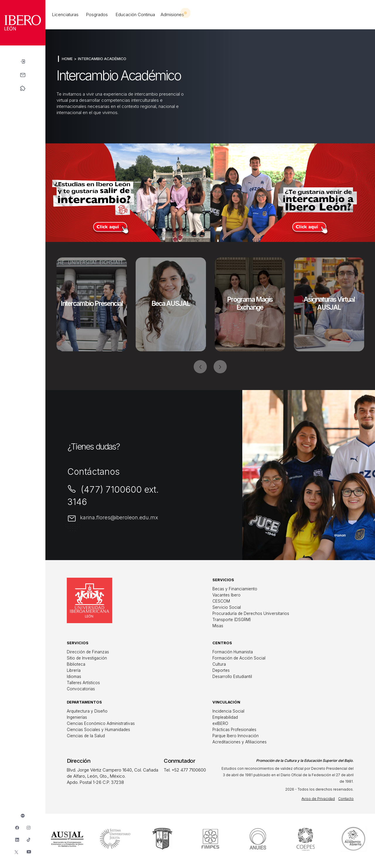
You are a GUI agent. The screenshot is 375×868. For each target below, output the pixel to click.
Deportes (221, 670)
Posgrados (97, 15)
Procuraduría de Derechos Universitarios (251, 613)
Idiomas (74, 677)
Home (67, 59)
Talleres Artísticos (83, 683)
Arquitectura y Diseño (87, 711)
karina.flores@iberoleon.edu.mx (119, 517)
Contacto (346, 799)
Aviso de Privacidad (318, 799)
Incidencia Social (228, 711)
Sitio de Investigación (87, 658)
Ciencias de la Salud (86, 736)
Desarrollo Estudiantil (232, 677)
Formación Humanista (233, 652)
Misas (218, 626)
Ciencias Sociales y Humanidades (98, 730)
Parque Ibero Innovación (236, 736)
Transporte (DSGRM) (232, 620)
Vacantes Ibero (226, 595)
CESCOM (221, 601)
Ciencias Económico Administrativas (101, 723)
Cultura (219, 664)
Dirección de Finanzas (88, 652)
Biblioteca (76, 664)
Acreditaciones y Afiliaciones (240, 742)
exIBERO (220, 723)
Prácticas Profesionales (234, 730)
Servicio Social (227, 607)
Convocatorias (81, 689)
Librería (74, 670)
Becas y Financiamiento (235, 589)
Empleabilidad (225, 717)
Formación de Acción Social (239, 658)
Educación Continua (135, 15)
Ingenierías (77, 717)
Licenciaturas (65, 15)
